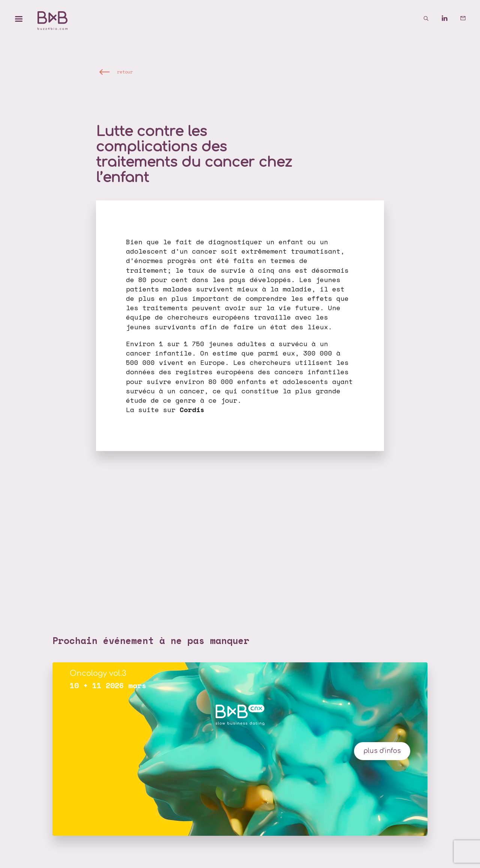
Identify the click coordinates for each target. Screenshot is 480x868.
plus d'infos (382, 751)
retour (125, 71)
